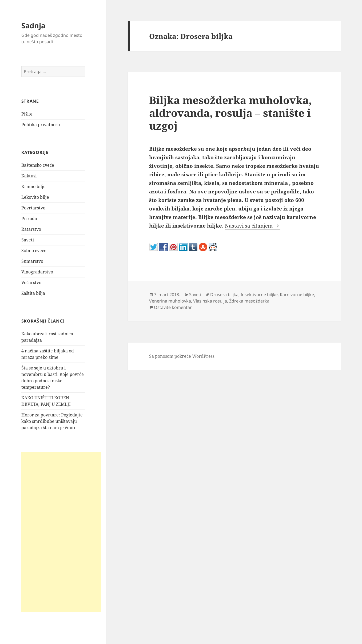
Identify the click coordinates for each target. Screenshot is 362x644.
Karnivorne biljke (297, 295)
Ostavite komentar (173, 307)
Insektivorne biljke (259, 295)
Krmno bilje (33, 186)
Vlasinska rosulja (210, 301)
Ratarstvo (31, 229)
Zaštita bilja (33, 293)
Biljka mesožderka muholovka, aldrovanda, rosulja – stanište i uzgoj (230, 113)
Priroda (29, 218)
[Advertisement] (61, 532)
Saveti (28, 240)
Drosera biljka (224, 295)
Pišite (27, 114)
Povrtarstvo (33, 208)
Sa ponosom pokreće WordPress (182, 356)
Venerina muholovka (170, 301)
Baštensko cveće (38, 165)
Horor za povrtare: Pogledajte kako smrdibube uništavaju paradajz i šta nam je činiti (52, 421)
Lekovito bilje (35, 197)
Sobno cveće (34, 251)
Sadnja (33, 25)
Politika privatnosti (41, 125)
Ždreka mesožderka (249, 301)
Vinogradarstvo (37, 272)
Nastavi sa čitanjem (253, 226)
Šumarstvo (32, 261)
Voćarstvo (31, 283)
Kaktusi (29, 176)
